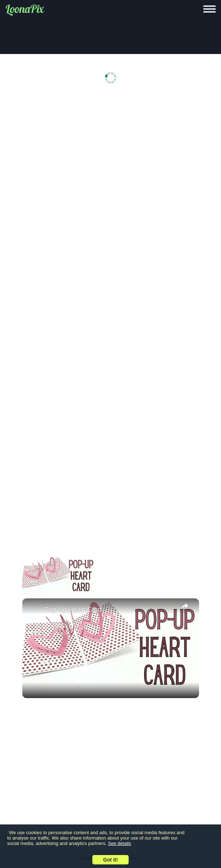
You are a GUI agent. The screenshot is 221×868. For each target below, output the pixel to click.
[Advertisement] (110, 152)
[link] (34, 610)
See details (119, 843)
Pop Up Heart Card (73, 609)
